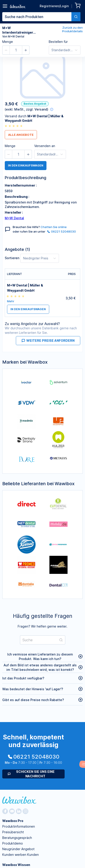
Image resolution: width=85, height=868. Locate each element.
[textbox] (37, 17)
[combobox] (41, 17)
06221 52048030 (62, 231)
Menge (8, 42)
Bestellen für (58, 42)
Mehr (11, 301)
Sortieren (12, 258)
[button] (6, 50)
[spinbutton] (16, 50)
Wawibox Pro (13, 821)
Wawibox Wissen (16, 865)
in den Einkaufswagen (26, 165)
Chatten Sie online (54, 227)
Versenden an (45, 146)
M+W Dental (14, 218)
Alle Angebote (21, 135)
